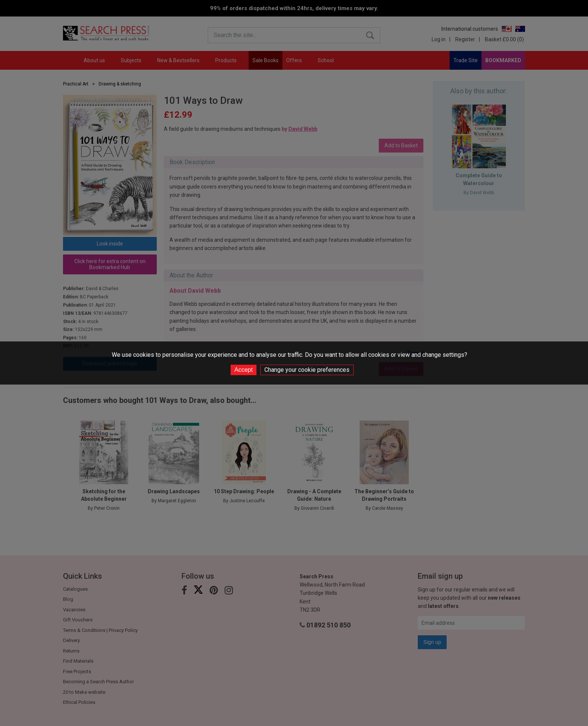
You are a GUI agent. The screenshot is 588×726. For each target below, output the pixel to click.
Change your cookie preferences (307, 370)
